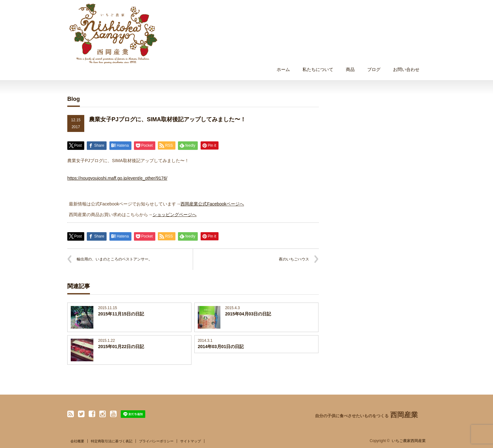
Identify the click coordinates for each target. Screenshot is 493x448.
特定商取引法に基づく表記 (112, 441)
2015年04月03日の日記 (248, 314)
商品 (350, 69)
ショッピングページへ (174, 215)
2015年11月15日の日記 (121, 314)
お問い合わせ (406, 69)
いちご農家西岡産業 (409, 441)
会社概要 (77, 441)
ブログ (374, 69)
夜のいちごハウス (294, 259)
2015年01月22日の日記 (121, 347)
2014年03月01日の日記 (221, 347)
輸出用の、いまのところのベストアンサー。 (114, 259)
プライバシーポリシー (156, 441)
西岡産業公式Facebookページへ (212, 204)
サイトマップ (191, 441)
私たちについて (318, 69)
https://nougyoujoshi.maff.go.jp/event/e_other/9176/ (117, 178)
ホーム (283, 69)
